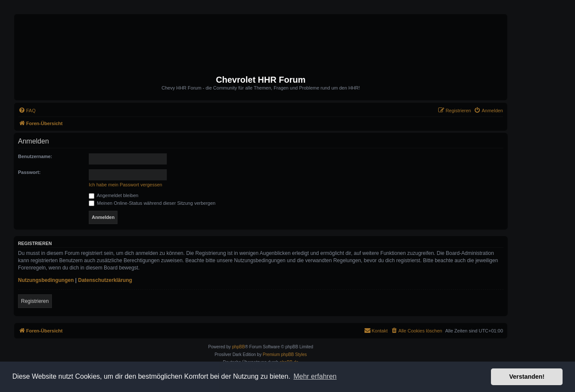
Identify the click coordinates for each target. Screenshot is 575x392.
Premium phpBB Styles (285, 355)
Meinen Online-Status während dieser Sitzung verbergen (152, 203)
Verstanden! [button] (527, 377)
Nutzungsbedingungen (46, 280)
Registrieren (35, 301)
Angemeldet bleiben (114, 195)
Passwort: (29, 172)
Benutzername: (35, 156)
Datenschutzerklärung (105, 280)
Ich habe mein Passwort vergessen (125, 185)
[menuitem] (27, 111)
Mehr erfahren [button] (315, 376)
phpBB (238, 347)
